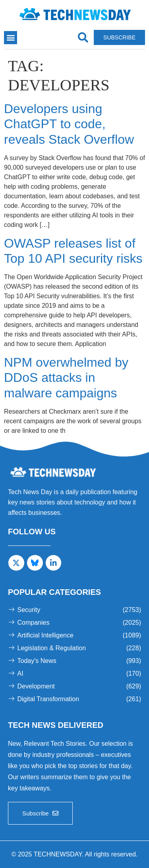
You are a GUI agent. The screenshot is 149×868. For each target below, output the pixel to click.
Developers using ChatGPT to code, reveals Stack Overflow (69, 124)
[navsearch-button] (83, 38)
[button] (11, 38)
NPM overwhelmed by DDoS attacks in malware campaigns (66, 378)
